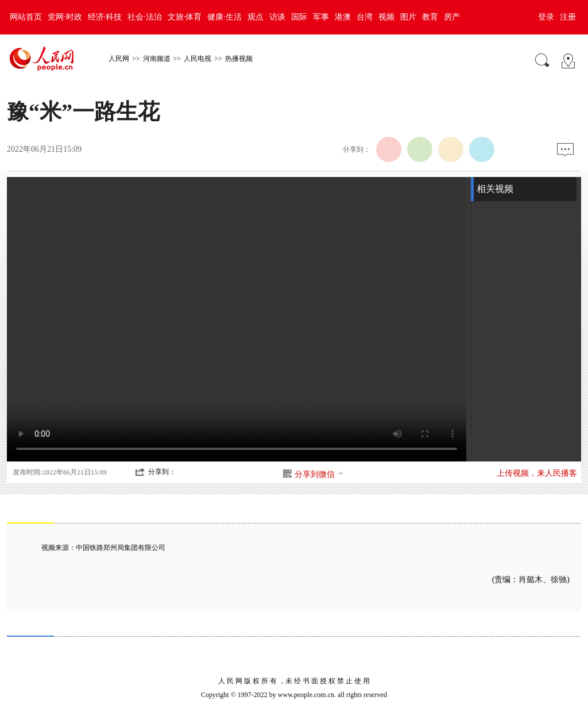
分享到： (162, 472)
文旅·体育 (185, 17)
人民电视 (198, 59)
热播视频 (239, 59)
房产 (452, 17)
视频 (386, 17)
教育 (430, 17)
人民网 (119, 59)
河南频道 (157, 59)
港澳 (343, 17)
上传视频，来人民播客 (537, 473)
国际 (299, 17)
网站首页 (26, 17)
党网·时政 (65, 17)
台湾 (365, 17)
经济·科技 (105, 17)
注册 (568, 17)
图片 (408, 17)
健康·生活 (225, 17)
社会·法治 (145, 17)
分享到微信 (319, 474)
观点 (256, 17)
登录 (546, 17)
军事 (321, 17)
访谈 (277, 17)
